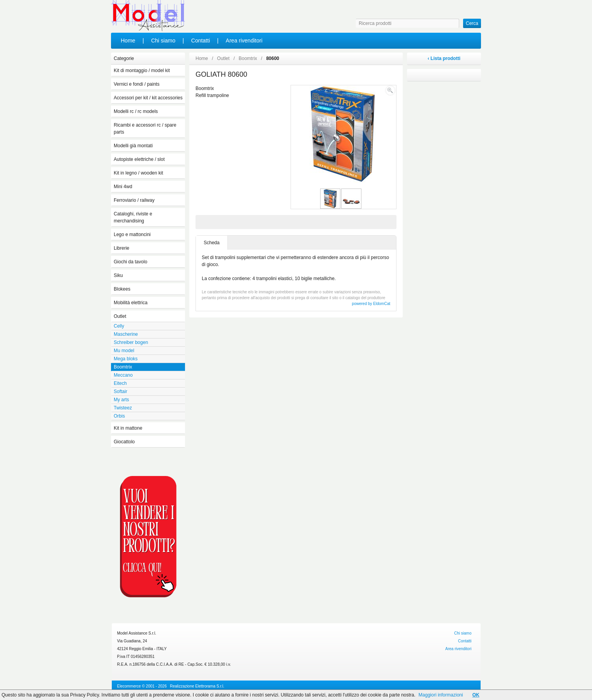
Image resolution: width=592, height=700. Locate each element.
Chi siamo (163, 41)
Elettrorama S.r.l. (210, 686)
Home (128, 41)
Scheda (212, 243)
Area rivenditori (244, 41)
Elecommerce (129, 686)
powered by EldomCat (371, 304)
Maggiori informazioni (441, 695)
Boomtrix (248, 58)
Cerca (472, 23)
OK (476, 695)
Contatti (201, 41)
